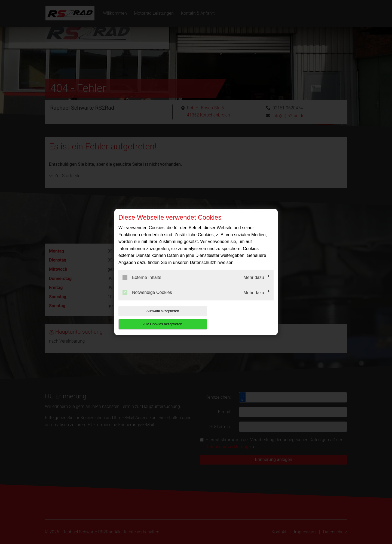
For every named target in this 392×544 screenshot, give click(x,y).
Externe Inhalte (142, 284)
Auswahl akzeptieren (153, 317)
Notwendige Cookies (147, 299)
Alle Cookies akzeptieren (239, 317)
